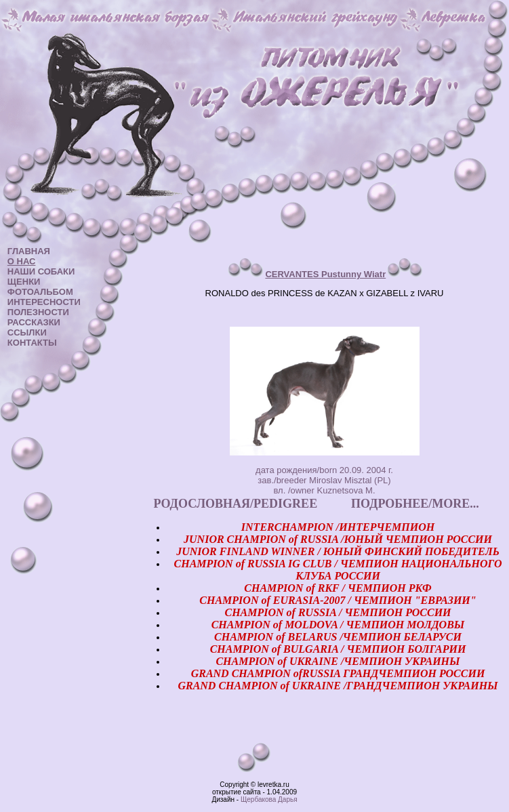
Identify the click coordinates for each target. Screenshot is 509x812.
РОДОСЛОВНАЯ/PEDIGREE (236, 504)
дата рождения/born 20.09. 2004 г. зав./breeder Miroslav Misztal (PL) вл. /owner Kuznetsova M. (324, 480)
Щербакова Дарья (269, 799)
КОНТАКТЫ (32, 343)
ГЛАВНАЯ (29, 251)
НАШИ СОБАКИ (41, 271)
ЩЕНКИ (24, 282)
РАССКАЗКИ (34, 322)
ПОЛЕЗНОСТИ (38, 312)
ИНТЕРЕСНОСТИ (44, 302)
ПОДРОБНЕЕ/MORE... (415, 504)
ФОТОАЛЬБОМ (40, 292)
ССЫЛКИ (27, 332)
